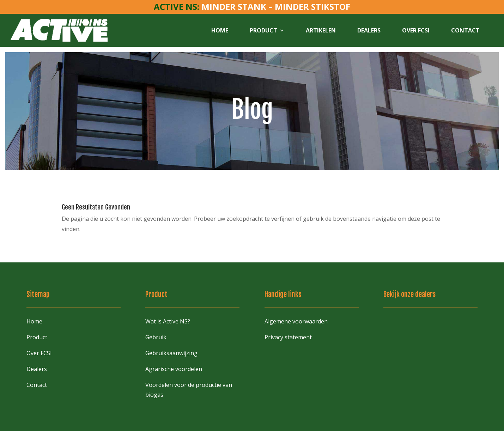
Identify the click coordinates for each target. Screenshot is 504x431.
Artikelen (321, 30)
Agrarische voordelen (174, 369)
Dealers (369, 30)
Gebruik (156, 337)
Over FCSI (416, 30)
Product (263, 30)
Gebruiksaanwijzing (171, 353)
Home (220, 30)
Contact (465, 30)
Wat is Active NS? (168, 321)
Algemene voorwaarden (296, 321)
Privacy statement (288, 337)
